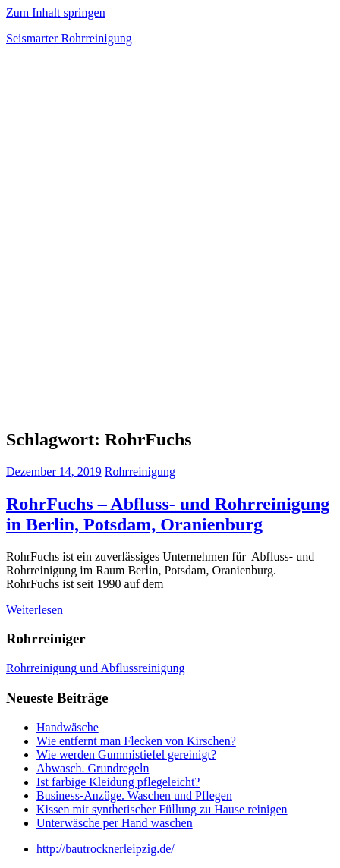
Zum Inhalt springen (56, 13)
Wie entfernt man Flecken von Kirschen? (136, 741)
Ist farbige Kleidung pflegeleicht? (118, 782)
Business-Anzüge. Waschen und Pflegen (134, 796)
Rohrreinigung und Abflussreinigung (96, 668)
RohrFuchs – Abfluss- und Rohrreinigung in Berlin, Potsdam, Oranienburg (168, 514)
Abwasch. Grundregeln (93, 768)
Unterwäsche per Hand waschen (115, 823)
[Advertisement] (170, 241)
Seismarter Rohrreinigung (69, 38)
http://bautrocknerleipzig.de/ (105, 849)
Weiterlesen (35, 610)
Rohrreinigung (140, 472)
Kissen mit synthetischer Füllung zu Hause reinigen (162, 809)
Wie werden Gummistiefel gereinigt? (126, 755)
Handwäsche (68, 727)
